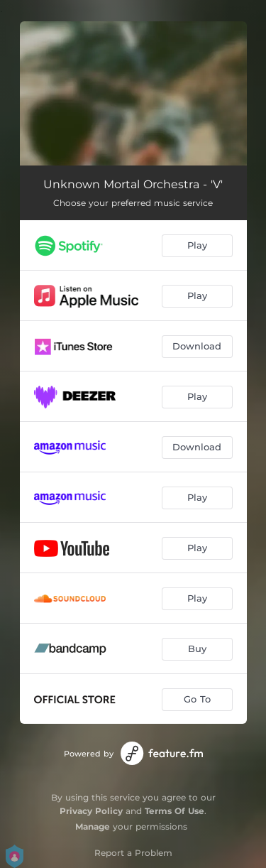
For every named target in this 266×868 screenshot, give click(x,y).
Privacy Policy (91, 811)
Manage (93, 826)
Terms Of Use (174, 811)
